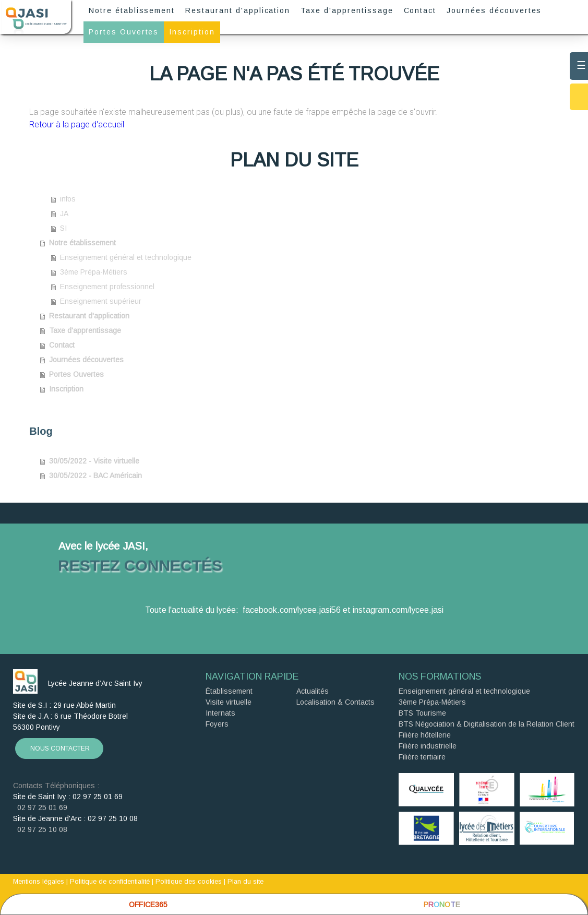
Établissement (229, 691)
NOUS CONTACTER (59, 748)
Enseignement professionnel (107, 287)
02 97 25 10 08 (40, 829)
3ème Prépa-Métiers (94, 272)
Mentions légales (39, 881)
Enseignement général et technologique (126, 257)
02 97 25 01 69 (40, 807)
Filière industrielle (428, 746)
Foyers (217, 724)
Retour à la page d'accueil (77, 124)
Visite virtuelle (229, 702)
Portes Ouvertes (124, 32)
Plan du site (245, 881)
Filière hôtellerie (425, 735)
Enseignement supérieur (101, 301)
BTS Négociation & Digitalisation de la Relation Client (487, 724)
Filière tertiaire (422, 757)
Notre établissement (132, 10)
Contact (420, 10)
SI (63, 228)
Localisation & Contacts (335, 702)
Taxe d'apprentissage (347, 10)
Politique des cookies (189, 881)
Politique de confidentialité (110, 881)
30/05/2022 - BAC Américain (95, 476)
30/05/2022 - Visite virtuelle (94, 461)
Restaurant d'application (238, 10)
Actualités (313, 691)
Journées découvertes (494, 10)
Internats (220, 713)
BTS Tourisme (422, 713)
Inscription (192, 32)
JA (64, 213)
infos (68, 199)
